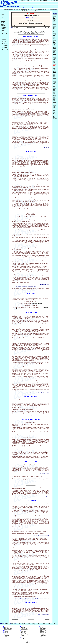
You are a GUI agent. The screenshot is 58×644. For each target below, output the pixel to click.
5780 (36, 11)
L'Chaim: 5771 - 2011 (55, 45)
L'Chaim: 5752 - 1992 (55, 110)
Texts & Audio (8, 628)
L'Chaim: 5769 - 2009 (55, 52)
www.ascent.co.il (46, 599)
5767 (41, 10)
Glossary (23, 636)
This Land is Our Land (21, 32)
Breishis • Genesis (3, 18)
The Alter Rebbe (43, 629)
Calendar (50, 1)
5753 (7, 10)
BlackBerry (7, 637)
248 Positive (6, 632)
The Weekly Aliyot (55, 113)
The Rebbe (42, 632)
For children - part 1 (24, 628)
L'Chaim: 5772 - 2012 (55, 41)
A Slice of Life (37, 32)
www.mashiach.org (16, 309)
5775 (24, 11)
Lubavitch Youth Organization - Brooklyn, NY (36, 22)
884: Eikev (4, 39)
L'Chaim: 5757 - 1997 (55, 93)
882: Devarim (5, 34)
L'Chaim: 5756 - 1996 (55, 96)
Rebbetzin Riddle (43, 636)
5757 (17, 10)
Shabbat (27, 1)
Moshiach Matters (35, 34)
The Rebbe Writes (17, 33)
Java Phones (6, 636)
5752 (5, 10)
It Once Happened (27, 34)
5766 (39, 10)
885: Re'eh (4, 41)
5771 (51, 10)
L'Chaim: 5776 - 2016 (55, 28)
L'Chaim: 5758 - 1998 (55, 89)
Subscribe (45, 1)
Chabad (41, 628)
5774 (22, 11)
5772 (53, 10)
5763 (32, 10)
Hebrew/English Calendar (25, 635)
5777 (29, 11)
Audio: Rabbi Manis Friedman (55, 117)
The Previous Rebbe (43, 631)
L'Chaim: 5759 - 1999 (55, 86)
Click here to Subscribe (31, 20)
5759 (22, 10)
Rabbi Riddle (42, 635)
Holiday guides (24, 632)
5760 (24, 10)
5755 (12, 10)
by (23, 638)
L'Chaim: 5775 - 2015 (55, 31)
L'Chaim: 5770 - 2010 (55, 48)
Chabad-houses (33, 1)
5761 (27, 10)
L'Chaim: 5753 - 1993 (55, 106)
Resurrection (23, 628)
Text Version (15, 26)
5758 (19, 10)
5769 (46, 10)
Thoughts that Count (44, 33)
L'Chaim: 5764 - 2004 (55, 69)
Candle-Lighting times (8, 629)
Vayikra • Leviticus (3, 25)
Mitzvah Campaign (43, 632)
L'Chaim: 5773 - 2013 (55, 38)
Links (54, 1)
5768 (44, 10)
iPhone (5, 635)
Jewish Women (24, 632)
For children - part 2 (24, 629)
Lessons (7, 628)
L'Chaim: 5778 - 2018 (55, 21)
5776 (27, 11)
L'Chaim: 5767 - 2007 (55, 58)
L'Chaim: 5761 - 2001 (55, 79)
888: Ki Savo (4, 47)
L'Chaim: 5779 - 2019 (55, 17)
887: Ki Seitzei (5, 45)
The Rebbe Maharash (44, 630)
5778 (31, 11)
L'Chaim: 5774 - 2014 (55, 34)
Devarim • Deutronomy (3, 15)
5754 (10, 10)
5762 (29, 10)
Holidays (23, 1)
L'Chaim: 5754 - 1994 (55, 103)
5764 (34, 10)
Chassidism (40, 1)
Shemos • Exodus (3, 22)
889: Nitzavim (5, 49)
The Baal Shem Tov (43, 628)
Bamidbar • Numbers (3, 28)
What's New (43, 32)
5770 (48, 10)
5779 (34, 11)
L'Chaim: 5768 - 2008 (55, 55)
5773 (56, 10)
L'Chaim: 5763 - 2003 (55, 72)
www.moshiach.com (44, 308)
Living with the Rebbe (30, 32)
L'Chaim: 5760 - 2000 (55, 82)
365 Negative (7, 632)
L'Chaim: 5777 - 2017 (55, 24)
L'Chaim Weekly (29, 643)
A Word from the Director (34, 33)
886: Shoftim (4, 43)
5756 (15, 10)
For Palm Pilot (47, 26)
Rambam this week (25, 33)
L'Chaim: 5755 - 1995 (55, 100)
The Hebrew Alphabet (25, 634)
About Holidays (24, 633)
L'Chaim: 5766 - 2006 (55, 62)
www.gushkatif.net (28, 290)
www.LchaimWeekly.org (37, 303)
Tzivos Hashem (43, 637)
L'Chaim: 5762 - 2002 (55, 76)
